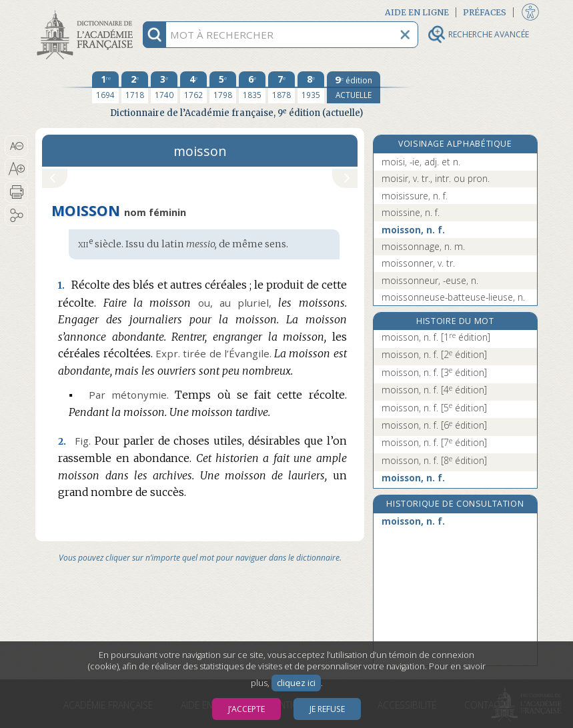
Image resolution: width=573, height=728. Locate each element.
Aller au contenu (87, 12)
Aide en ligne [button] (417, 12)
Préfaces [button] (485, 12)
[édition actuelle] (354, 87)
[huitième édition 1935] (311, 87)
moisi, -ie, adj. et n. (421, 162)
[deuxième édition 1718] (135, 87)
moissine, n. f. (411, 212)
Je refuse (327, 709)
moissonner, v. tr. (418, 263)
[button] (16, 146)
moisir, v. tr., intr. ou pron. (436, 178)
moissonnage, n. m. (423, 246)
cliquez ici (296, 683)
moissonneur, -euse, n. (430, 280)
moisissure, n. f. (415, 196)
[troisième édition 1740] (164, 87)
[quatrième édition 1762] (193, 87)
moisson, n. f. (413, 230)
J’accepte (246, 709)
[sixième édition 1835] (252, 87)
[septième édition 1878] (281, 87)
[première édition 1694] (105, 87)
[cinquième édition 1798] (223, 87)
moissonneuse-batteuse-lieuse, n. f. (453, 304)
